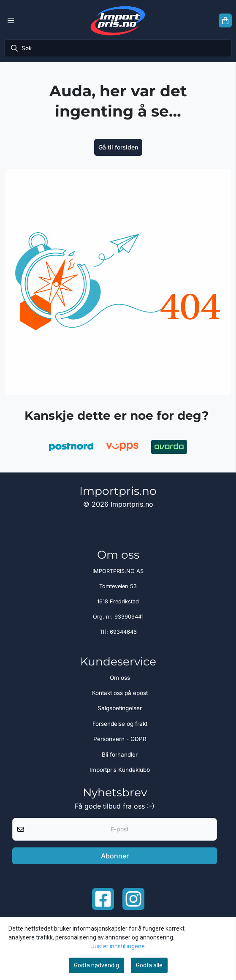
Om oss (120, 678)
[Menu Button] (11, 21)
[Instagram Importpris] (133, 899)
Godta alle (149, 965)
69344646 (123, 632)
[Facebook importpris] (103, 899)
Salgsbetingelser (120, 708)
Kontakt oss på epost (120, 693)
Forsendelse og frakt (120, 724)
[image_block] (118, 282)
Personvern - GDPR (120, 739)
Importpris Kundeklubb (120, 770)
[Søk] (118, 48)
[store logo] (118, 20)
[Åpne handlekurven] (225, 21)
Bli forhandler (120, 755)
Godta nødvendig (96, 965)
